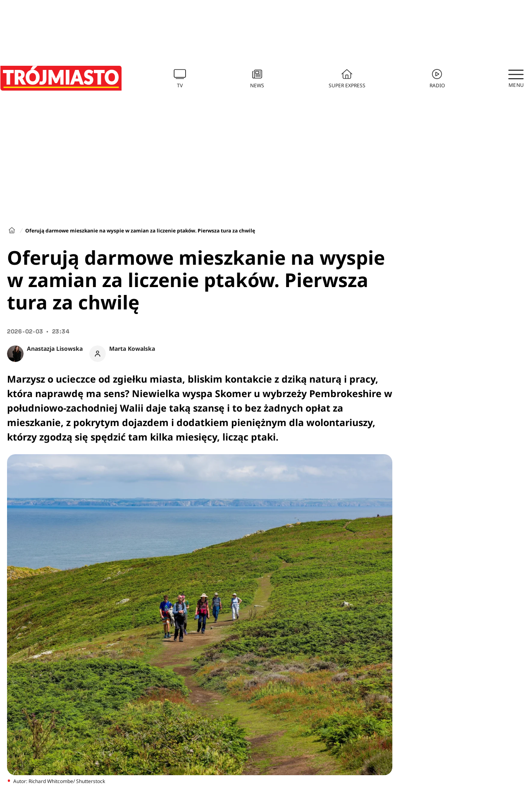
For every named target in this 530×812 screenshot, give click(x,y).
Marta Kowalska (132, 349)
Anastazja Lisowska (55, 349)
